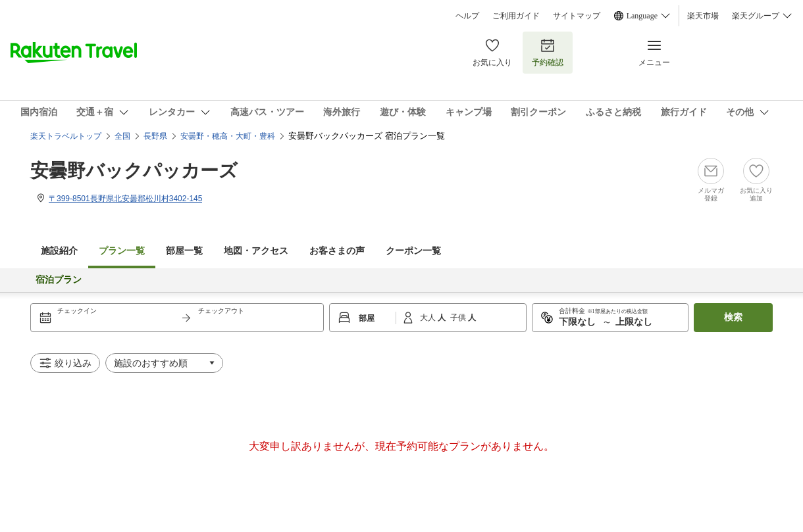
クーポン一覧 (413, 251)
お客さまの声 (337, 251)
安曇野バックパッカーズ (134, 171)
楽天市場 (703, 16)
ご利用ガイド (516, 16)
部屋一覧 (184, 251)
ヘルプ (467, 16)
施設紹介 (59, 251)
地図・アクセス (256, 251)
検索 (733, 317)
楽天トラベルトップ (66, 136)
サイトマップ (577, 16)
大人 (429, 318)
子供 (459, 318)
